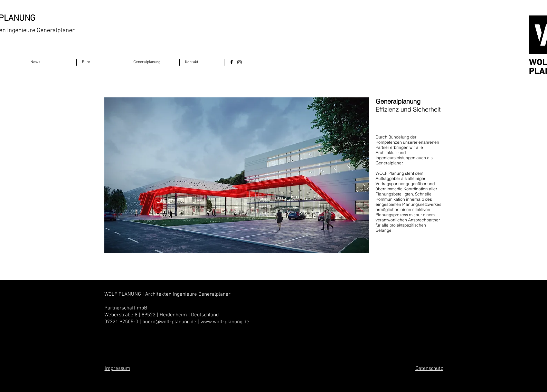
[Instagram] (239, 62)
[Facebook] (232, 62)
